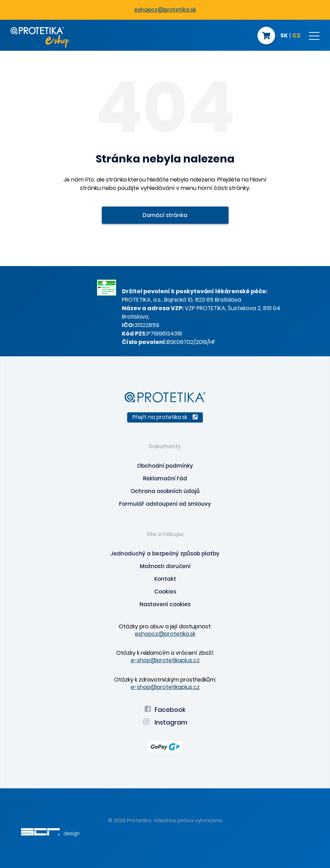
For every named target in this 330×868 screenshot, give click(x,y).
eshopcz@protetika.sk (165, 10)
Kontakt (165, 579)
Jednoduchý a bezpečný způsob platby (165, 553)
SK (284, 36)
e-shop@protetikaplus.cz (165, 660)
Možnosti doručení (165, 566)
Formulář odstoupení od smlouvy (165, 504)
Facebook (165, 710)
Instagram (165, 722)
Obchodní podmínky (165, 466)
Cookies (165, 592)
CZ (296, 36)
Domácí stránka (165, 215)
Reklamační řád (165, 478)
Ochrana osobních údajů (165, 491)
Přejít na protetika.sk (165, 417)
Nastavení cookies (165, 604)
